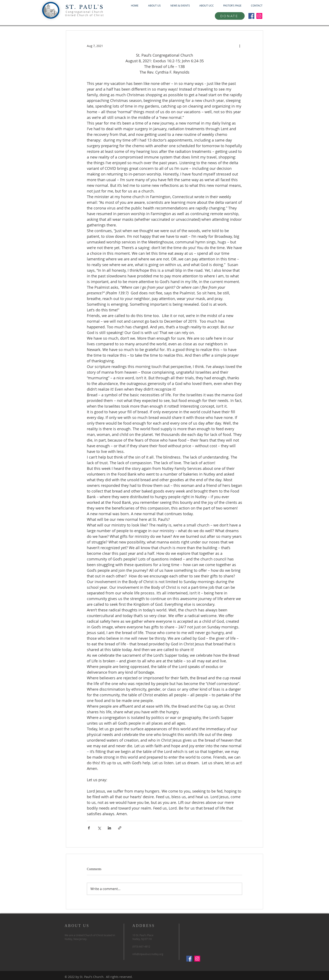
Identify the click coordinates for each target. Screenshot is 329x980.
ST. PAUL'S (85, 7)
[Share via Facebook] (89, 828)
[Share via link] (120, 828)
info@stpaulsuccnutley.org (148, 954)
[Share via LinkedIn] (109, 828)
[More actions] (240, 46)
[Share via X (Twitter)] (99, 828)
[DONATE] (230, 16)
